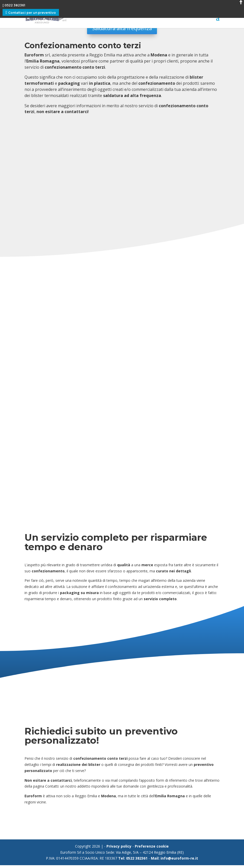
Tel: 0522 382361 (133, 861)
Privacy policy (119, 849)
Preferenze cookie (152, 849)
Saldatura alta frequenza (122, 28)
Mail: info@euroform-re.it (174, 861)
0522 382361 (15, 5)
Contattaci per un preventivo (32, 13)
